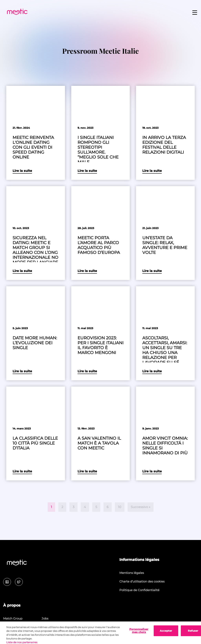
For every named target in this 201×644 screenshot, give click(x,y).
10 (120, 507)
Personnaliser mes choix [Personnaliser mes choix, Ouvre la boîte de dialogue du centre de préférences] (139, 634)
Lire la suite (22, 171)
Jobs (45, 618)
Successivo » (141, 507)
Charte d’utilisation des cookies (142, 581)
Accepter (166, 634)
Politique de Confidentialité (139, 590)
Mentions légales (132, 573)
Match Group (13, 618)
